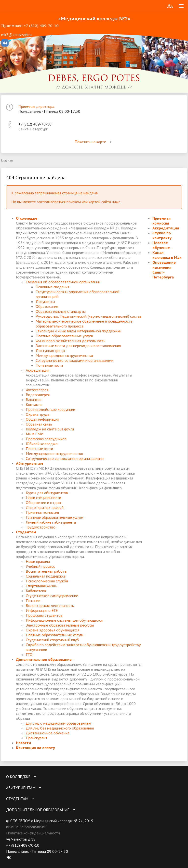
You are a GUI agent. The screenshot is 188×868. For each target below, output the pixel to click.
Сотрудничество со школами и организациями (74, 360)
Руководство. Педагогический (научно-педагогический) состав (89, 316)
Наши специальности (43, 498)
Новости (23, 743)
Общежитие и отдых (43, 503)
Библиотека (36, 591)
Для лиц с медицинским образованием (58, 723)
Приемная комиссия (42, 512)
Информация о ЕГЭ (42, 610)
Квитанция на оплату (35, 748)
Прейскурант (37, 738)
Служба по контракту (162, 235)
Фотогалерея (37, 390)
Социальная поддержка (46, 576)
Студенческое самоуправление (52, 596)
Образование (47, 306)
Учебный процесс (40, 566)
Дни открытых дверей (45, 507)
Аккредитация (38, 370)
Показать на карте (94, 142)
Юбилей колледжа (42, 444)
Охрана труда (38, 414)
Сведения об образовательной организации (63, 282)
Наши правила (38, 561)
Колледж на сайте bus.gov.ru (50, 429)
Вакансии (34, 400)
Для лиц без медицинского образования (60, 728)
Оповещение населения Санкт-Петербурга (164, 270)
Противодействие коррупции (50, 409)
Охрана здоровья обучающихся (53, 630)
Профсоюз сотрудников (46, 439)
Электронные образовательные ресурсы (60, 625)
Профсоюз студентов (44, 615)
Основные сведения (52, 287)
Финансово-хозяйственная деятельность (70, 341)
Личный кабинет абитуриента (51, 522)
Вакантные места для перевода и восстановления (78, 346)
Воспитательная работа (46, 571)
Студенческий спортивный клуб (52, 640)
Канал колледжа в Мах (167, 255)
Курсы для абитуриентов (47, 493)
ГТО (29, 654)
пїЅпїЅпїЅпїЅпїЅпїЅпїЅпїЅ (27, 827)
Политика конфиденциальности (33, 833)
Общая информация (42, 419)
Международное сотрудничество (64, 355)
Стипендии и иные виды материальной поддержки (78, 331)
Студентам (26, 532)
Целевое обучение (161, 245)
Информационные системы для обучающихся (64, 620)
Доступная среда (50, 351)
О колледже (27, 218)
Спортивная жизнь (41, 586)
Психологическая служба (47, 581)
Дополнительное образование (44, 659)
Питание (33, 601)
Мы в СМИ (35, 434)
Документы (45, 302)
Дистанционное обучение (48, 733)
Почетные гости (49, 365)
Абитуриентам (29, 463)
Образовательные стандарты (61, 311)
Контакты (34, 404)
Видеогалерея (38, 395)
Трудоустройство (41, 527)
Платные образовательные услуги (64, 336)
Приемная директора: (37, 106)
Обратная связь (39, 424)
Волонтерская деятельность (50, 605)
